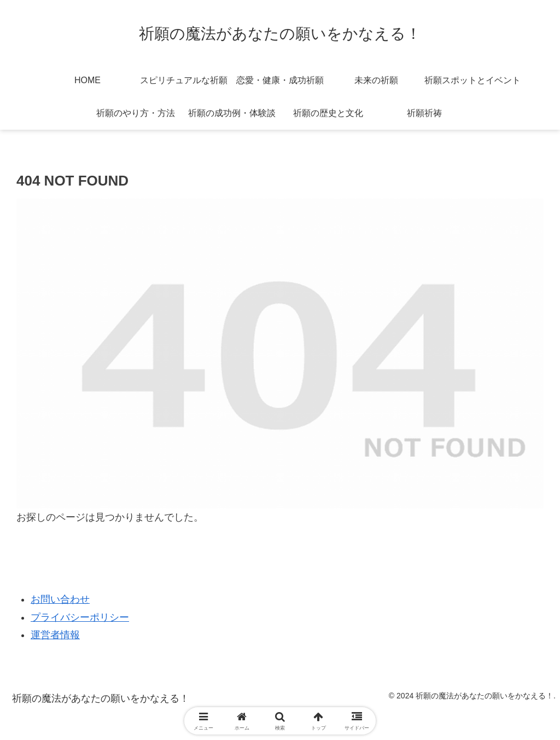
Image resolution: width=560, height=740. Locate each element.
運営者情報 (55, 635)
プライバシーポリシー (80, 617)
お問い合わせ (60, 599)
